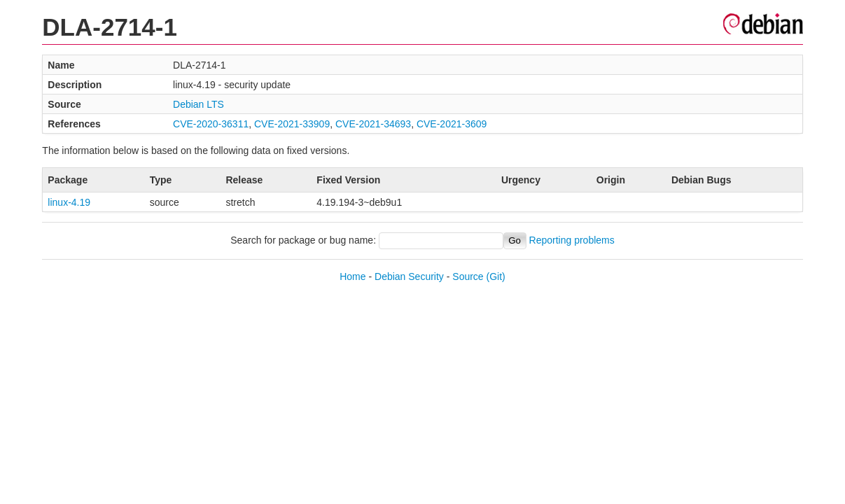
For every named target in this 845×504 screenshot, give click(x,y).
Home (352, 276)
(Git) (496, 276)
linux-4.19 (69, 202)
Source (468, 276)
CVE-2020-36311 (211, 124)
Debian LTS (198, 104)
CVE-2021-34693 (373, 124)
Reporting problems (572, 240)
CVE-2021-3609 (452, 124)
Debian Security (409, 276)
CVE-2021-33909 (292, 124)
